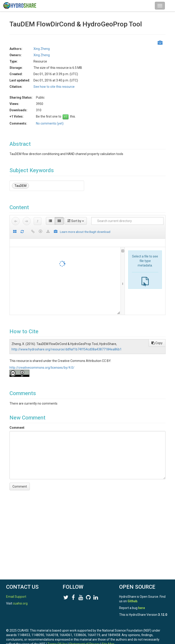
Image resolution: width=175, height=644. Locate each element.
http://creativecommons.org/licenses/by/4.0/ (42, 368)
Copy (157, 343)
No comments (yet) (50, 123)
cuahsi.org (20, 603)
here (142, 608)
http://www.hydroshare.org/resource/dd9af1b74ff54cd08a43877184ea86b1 (67, 349)
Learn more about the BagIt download (85, 232)
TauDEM (20, 186)
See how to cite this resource (54, 87)
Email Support (16, 597)
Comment (17, 428)
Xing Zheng (42, 49)
